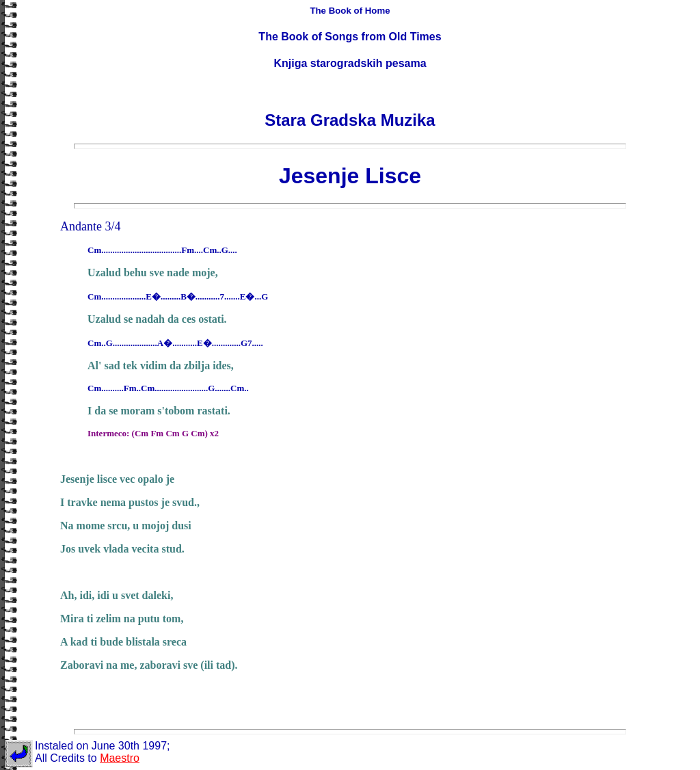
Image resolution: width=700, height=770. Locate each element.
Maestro (120, 758)
